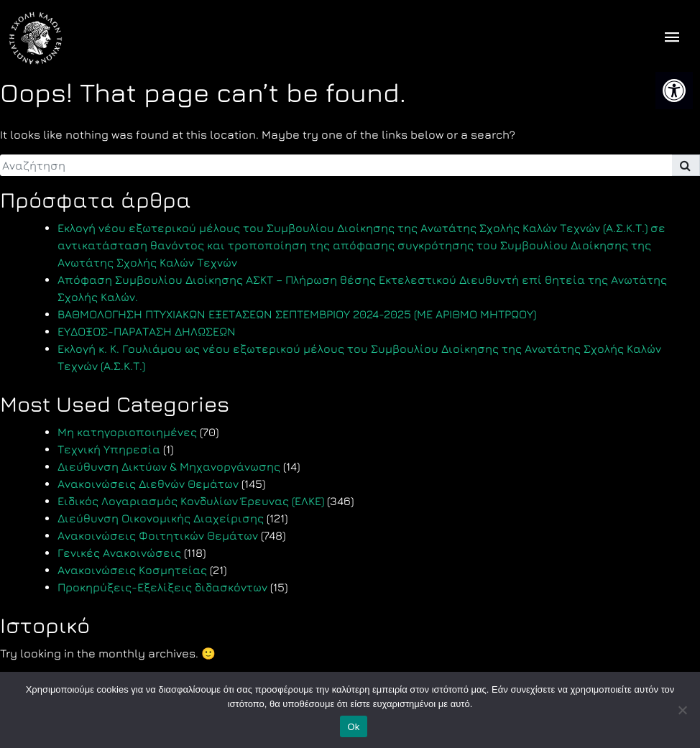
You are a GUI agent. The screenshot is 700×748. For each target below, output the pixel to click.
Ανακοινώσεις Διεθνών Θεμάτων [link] (148, 484)
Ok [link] (353, 727)
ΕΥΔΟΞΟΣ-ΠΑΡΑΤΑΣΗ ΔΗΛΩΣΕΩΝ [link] (147, 331)
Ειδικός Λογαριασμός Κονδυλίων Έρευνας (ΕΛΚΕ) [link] (191, 501)
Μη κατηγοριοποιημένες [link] (127, 432)
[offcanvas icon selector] (672, 38)
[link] (674, 91)
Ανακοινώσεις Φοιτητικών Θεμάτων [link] (158, 535)
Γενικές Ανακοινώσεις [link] (119, 553)
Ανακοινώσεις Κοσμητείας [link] (132, 570)
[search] (336, 165)
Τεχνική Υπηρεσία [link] (109, 449)
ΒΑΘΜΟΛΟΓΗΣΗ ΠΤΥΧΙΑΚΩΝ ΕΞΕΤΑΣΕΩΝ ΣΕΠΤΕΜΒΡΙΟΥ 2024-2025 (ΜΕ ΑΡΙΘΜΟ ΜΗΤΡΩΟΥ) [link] (297, 314)
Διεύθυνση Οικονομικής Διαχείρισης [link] (161, 518)
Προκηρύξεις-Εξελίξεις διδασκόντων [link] (162, 587)
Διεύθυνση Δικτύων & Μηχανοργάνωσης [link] (169, 466)
